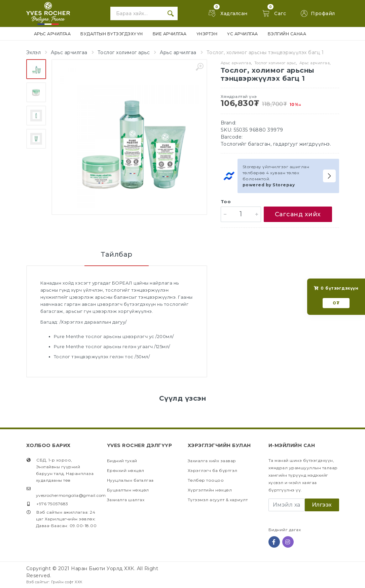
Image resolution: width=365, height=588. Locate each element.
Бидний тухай (122, 461)
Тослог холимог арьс (124, 52)
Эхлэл (34, 52)
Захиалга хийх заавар (212, 461)
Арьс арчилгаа (69, 52)
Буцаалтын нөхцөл (128, 490)
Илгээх (322, 505)
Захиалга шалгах (126, 500)
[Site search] (137, 13)
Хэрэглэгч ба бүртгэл (213, 470)
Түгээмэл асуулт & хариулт (218, 500)
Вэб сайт (35, 582)
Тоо (226, 201)
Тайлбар (117, 254)
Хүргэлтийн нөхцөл (210, 490)
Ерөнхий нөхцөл (126, 470)
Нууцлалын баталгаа (130, 480)
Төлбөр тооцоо (206, 480)
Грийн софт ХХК (67, 582)
